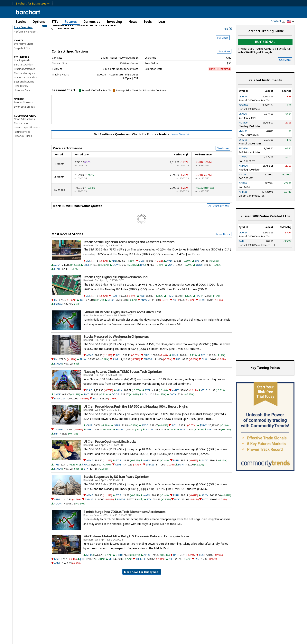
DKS (142, 268)
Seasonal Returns (24, 85)
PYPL (148, 394)
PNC (201, 558)
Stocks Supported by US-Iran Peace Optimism (116, 480)
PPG (198, 299)
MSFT (90, 433)
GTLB (204, 394)
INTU (118, 359)
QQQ (199, 268)
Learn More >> (180, 138)
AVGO (145, 429)
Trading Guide (22, 64)
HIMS (170, 299)
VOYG (171, 268)
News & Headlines (24, 122)
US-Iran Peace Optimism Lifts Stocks (110, 445)
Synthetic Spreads (24, 110)
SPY (197, 264)
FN (56, 303)
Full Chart (223, 41)
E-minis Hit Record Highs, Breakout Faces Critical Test (122, 316)
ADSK (57, 268)
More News (223, 238)
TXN (82, 303)
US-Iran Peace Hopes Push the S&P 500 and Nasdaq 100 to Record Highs (135, 410)
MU (111, 563)
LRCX (205, 503)
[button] (291, 21)
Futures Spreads (23, 106)
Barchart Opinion (23, 68)
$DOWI (149, 433)
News (133, 22)
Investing (114, 22)
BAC (176, 558)
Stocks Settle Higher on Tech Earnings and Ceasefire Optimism (129, 245)
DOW (116, 268)
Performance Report (26, 35)
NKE (171, 563)
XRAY (183, 433)
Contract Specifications (27, 131)
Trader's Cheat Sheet (26, 81)
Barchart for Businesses (33, 3)
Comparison (21, 127)
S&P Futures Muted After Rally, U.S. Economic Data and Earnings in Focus (136, 540)
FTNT (57, 273)
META (89, 558)
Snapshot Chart (23, 52)
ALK (88, 264)
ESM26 (58, 308)
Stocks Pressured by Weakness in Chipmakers (116, 340)
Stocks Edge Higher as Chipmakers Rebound (115, 280)
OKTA (173, 398)
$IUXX (111, 303)
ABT (175, 303)
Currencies (92, 22)
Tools (148, 22)
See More (224, 55)
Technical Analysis (24, 77)
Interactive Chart (23, 47)
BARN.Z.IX (60, 402)
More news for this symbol (142, 575)
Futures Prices (22, 135)
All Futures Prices (219, 209)
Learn (163, 22)
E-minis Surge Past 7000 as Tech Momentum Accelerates (124, 515)
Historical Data (22, 94)
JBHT (86, 398)
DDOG (116, 398)
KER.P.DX (140, 563)
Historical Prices (23, 139)
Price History (21, 89)
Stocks (21, 22)
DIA (56, 437)
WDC (177, 503)
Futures (71, 22)
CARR (89, 429)
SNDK (57, 398)
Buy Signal (265, 45)
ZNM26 (145, 303)
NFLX (119, 394)
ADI (114, 264)
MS (56, 563)
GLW (141, 264)
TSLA (95, 402)
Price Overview (23, 31)
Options (39, 22)
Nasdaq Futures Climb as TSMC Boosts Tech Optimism (123, 375)
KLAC (89, 394)
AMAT (90, 359)
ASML (116, 363)
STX (86, 472)
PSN (197, 563)
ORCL (86, 268)
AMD (169, 264)
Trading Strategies (24, 72)
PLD (144, 398)
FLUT (114, 299)
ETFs (55, 22)
